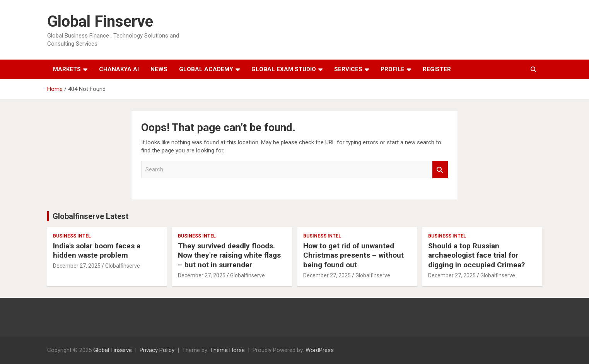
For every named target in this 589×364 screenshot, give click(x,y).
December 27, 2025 (77, 266)
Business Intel (72, 236)
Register (437, 69)
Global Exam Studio (284, 69)
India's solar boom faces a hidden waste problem (97, 251)
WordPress (320, 350)
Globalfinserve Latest (90, 216)
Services (348, 69)
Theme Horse (227, 350)
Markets (67, 69)
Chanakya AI (119, 69)
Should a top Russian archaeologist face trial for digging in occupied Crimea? (476, 255)
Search (440, 170)
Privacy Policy (157, 350)
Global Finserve (100, 21)
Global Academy (206, 69)
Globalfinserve (123, 266)
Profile (393, 69)
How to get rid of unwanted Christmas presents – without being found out (353, 255)
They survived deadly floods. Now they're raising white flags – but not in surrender (229, 255)
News (159, 69)
